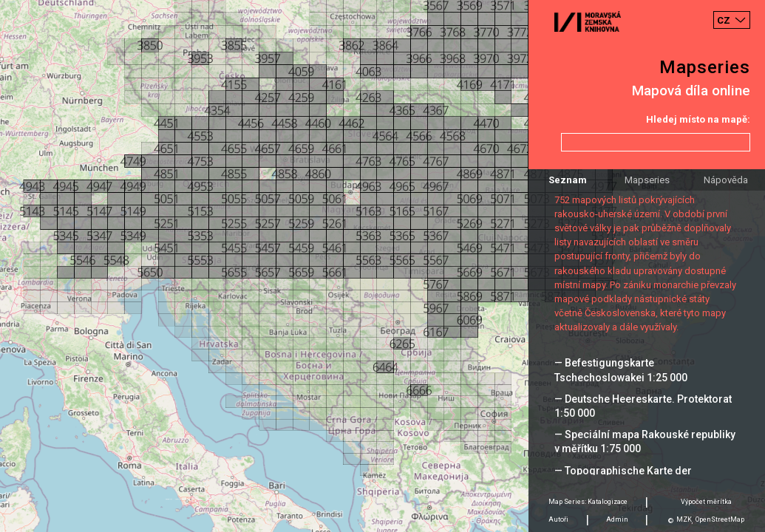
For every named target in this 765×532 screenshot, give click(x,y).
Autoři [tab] (558, 519)
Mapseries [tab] (647, 180)
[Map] (382, 266)
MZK (684, 519)
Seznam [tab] (568, 180)
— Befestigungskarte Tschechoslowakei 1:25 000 (621, 370)
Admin (617, 519)
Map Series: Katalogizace (588, 502)
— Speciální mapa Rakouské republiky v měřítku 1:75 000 (645, 441)
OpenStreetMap (720, 519)
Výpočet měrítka (706, 502)
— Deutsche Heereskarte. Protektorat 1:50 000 (643, 406)
